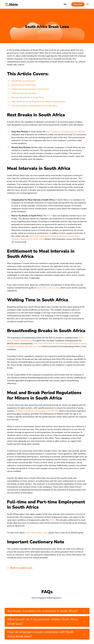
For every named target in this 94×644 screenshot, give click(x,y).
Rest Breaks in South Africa (23, 81)
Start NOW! (78, 4)
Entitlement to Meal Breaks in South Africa (30, 89)
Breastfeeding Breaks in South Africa (28, 97)
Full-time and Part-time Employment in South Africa (34, 106)
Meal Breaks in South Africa (24, 85)
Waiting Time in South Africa (24, 93)
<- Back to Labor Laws (20, 568)
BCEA (50, 216)
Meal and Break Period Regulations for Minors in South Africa (38, 102)
